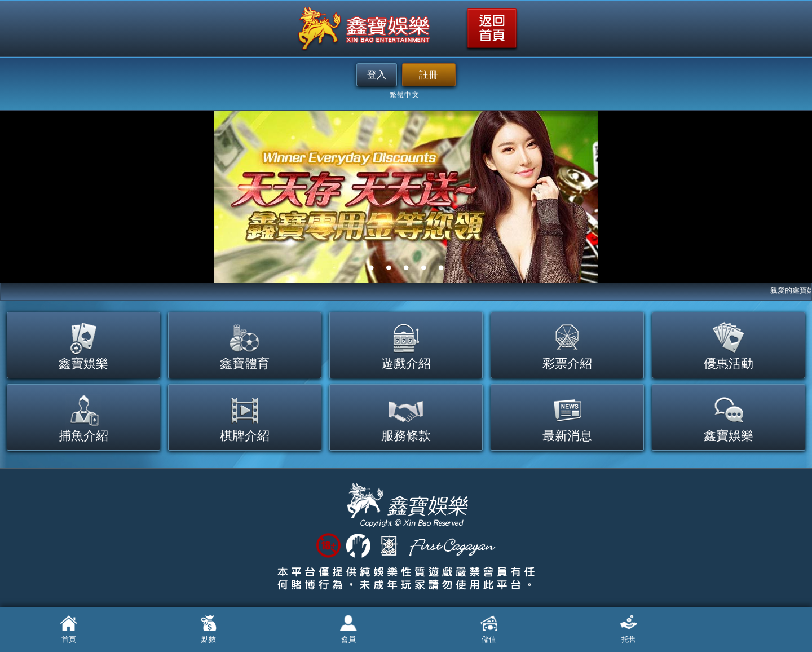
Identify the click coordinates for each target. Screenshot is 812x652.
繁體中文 (404, 95)
